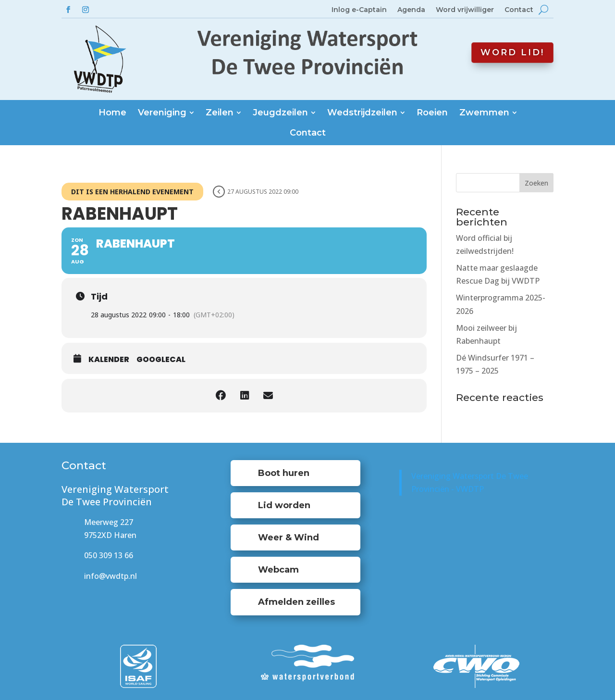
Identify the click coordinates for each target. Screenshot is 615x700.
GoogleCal (161, 360)
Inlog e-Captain (359, 10)
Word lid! (512, 52)
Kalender (109, 360)
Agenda (411, 10)
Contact (519, 10)
